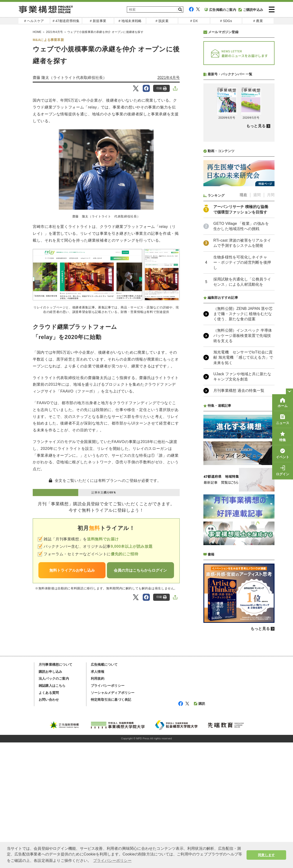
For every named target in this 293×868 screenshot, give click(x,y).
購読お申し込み (50, 797)
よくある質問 (49, 818)
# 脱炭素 (162, 21)
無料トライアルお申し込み (72, 570)
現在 (243, 320)
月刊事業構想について (55, 790)
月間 (271, 320)
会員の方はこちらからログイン (140, 570)
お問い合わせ (49, 825)
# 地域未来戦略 (130, 21)
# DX (194, 21)
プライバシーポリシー (108, 811)
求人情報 (98, 797)
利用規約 (98, 804)
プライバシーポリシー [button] (112, 861)
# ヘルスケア (34, 21)
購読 (199, 829)
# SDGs (226, 21)
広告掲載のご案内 (220, 10)
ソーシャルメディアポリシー (113, 818)
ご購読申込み (251, 10)
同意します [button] (266, 855)
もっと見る (256, 251)
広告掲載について (104, 790)
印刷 (162, 88)
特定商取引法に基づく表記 (111, 825)
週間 (257, 320)
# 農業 (258, 21)
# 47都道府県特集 (66, 21)
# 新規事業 (98, 21)
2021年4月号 (169, 78)
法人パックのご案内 (54, 804)
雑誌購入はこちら (52, 811)
